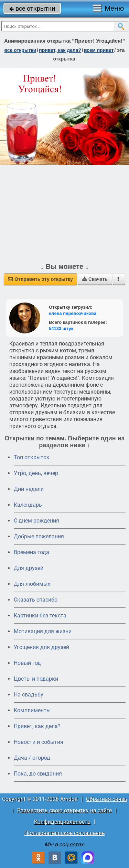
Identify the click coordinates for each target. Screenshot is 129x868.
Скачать (95, 279)
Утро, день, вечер (36, 473)
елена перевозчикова (73, 313)
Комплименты (32, 710)
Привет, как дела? (37, 726)
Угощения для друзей (41, 647)
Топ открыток (32, 457)
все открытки (32, 8)
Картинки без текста (40, 616)
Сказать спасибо (36, 600)
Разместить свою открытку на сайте (64, 810)
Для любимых (32, 584)
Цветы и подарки (36, 679)
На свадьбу (29, 695)
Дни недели (29, 489)
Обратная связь (107, 799)
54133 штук (61, 328)
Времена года (31, 552)
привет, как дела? (60, 50)
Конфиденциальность (62, 822)
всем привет (99, 50)
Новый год (27, 663)
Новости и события (39, 742)
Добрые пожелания (39, 536)
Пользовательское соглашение (64, 833)
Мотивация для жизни (43, 631)
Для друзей (29, 568)
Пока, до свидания (38, 774)
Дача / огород (32, 758)
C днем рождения (36, 521)
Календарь (28, 505)
